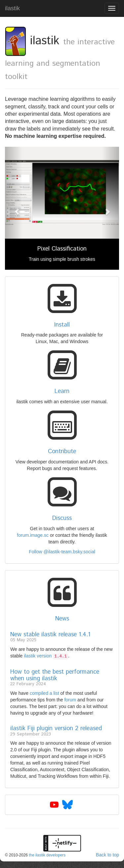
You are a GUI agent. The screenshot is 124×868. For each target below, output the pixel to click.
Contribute (62, 452)
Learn (62, 391)
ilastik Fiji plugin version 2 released (56, 729)
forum (70, 700)
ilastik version (46, 656)
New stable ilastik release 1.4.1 (50, 635)
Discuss (62, 518)
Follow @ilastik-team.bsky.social (62, 552)
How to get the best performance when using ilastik (55, 675)
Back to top (107, 855)
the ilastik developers (47, 855)
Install (62, 325)
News (62, 619)
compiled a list (44, 693)
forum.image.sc (33, 535)
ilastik (12, 8)
